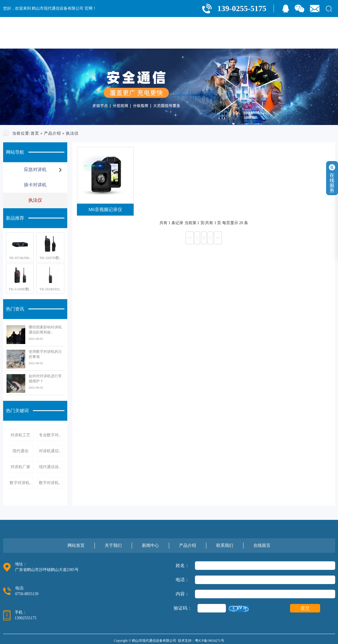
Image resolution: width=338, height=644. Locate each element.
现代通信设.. (50, 467)
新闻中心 (226, 32)
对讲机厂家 (20, 467)
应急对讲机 (35, 169)
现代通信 (20, 451)
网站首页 (167, 32)
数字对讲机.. (21, 483)
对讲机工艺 (20, 435)
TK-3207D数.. (50, 258)
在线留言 (315, 32)
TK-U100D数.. (20, 289)
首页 (35, 133)
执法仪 (72, 133)
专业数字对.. (50, 435)
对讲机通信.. (50, 451)
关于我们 (197, 32)
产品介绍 (256, 32)
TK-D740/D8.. (20, 258)
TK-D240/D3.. (50, 289)
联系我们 (285, 32)
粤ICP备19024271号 (210, 641)
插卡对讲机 (35, 185)
